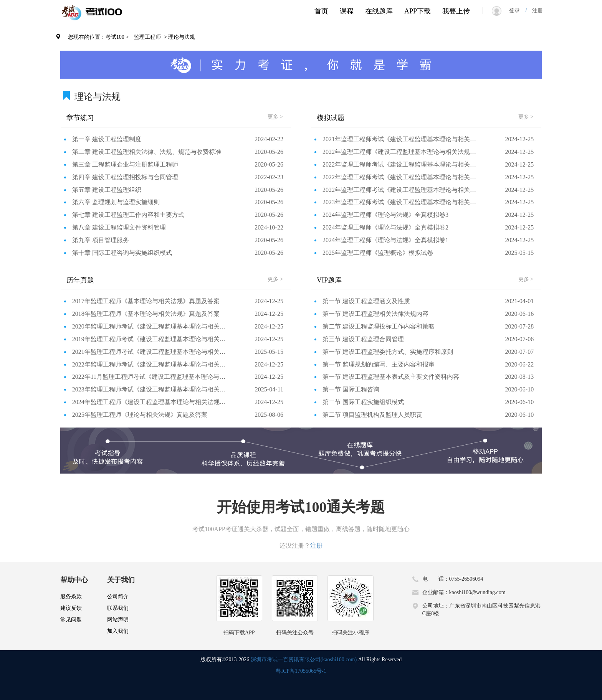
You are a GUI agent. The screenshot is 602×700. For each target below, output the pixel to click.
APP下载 (418, 11)
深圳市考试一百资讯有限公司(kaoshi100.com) (304, 660)
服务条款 (71, 597)
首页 (321, 11)
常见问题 (71, 620)
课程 (347, 11)
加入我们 (118, 631)
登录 (517, 11)
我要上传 (456, 11)
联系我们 (118, 608)
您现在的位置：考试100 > (98, 37)
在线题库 (379, 11)
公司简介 (118, 597)
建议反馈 (71, 608)
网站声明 (118, 620)
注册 (535, 11)
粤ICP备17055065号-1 (301, 671)
